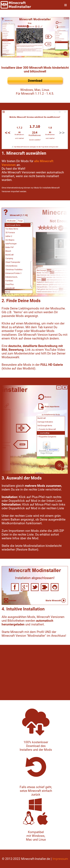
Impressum (60, 859)
